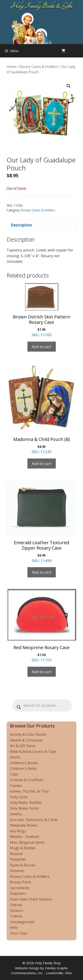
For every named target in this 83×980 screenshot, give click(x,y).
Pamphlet (18, 859)
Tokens (16, 916)
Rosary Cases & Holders (39, 67)
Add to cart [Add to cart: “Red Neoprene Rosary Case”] (42, 672)
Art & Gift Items (23, 746)
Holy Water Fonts (24, 808)
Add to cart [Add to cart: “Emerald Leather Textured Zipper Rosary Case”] (42, 572)
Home (12, 67)
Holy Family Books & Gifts (41, 6)
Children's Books (24, 763)
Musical (16, 854)
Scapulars (18, 893)
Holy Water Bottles (26, 803)
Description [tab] (21, 225)
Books (15, 757)
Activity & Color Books (28, 734)
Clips (14, 774)
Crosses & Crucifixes (27, 780)
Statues (16, 905)
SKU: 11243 (41, 409)
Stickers (16, 911)
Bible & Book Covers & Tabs (33, 752)
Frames (16, 786)
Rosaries (17, 871)
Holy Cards (19, 797)
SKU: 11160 (41, 310)
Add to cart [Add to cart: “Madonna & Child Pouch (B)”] (42, 464)
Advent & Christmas (26, 740)
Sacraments (20, 888)
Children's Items (23, 768)
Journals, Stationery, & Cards (34, 820)
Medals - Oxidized (24, 837)
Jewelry (16, 814)
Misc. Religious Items (27, 842)
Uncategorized (22, 922)
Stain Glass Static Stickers (31, 899)
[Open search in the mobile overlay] (79, 51)
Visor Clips (19, 933)
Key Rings (18, 831)
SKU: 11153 (41, 626)
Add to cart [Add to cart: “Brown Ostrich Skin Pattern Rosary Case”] (42, 347)
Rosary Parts (21, 882)
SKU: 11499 (41, 521)
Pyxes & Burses (23, 865)
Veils (14, 927)
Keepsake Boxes (24, 825)
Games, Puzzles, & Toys (29, 791)
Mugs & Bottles (23, 848)
